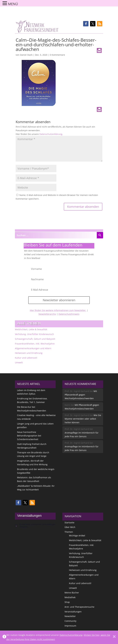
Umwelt (19, 362)
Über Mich (70, 527)
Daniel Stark (26, 55)
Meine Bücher (72, 593)
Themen (69, 532)
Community (70, 621)
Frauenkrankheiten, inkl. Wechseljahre (35, 344)
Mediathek (70, 597)
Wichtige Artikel (77, 536)
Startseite (69, 523)
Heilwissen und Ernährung (29, 353)
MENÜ (13, 4)
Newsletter (70, 616)
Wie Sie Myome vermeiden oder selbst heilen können (83, 419)
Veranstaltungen (73, 612)
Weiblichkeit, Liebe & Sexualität (31, 329)
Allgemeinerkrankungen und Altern (33, 348)
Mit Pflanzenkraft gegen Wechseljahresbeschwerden (81, 395)
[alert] (35, 526)
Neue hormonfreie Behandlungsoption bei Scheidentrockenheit (29, 436)
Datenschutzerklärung (51, 134)
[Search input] (56, 235)
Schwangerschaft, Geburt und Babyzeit (35, 339)
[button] (86, 24)
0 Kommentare (57, 55)
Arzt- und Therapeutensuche (79, 607)
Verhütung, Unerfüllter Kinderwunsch (34, 334)
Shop (67, 602)
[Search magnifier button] (100, 235)
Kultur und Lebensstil (26, 358)
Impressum (70, 626)
